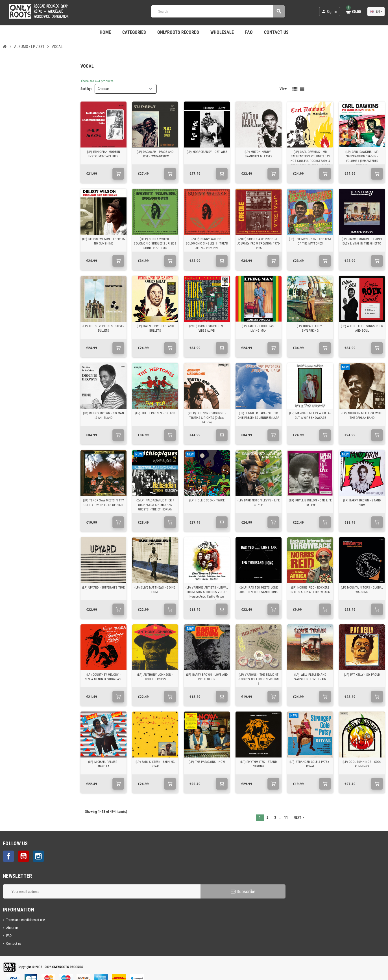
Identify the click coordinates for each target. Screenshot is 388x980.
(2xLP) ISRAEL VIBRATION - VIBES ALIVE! (207, 328)
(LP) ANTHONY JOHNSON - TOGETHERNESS (155, 677)
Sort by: (86, 89)
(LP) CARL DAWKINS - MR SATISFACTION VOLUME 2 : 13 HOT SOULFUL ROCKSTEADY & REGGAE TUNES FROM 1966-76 (310, 159)
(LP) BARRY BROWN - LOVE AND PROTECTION (207, 677)
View (283, 89)
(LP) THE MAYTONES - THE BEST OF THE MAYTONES (310, 241)
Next (299, 818)
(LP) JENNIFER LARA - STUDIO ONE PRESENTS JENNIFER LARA (259, 416)
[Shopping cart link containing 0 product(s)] (354, 12)
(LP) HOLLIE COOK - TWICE (207, 500)
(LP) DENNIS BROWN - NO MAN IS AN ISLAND (103, 416)
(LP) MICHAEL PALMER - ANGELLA (104, 764)
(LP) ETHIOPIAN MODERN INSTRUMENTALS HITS (104, 154)
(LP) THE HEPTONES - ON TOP (155, 413)
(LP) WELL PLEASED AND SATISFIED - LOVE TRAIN (310, 677)
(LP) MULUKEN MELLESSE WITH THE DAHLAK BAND (362, 416)
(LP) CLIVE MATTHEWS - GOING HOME (155, 590)
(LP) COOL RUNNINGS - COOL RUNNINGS (362, 764)
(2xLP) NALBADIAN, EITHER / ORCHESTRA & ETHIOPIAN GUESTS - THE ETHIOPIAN (155, 505)
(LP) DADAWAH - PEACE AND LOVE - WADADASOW (155, 154)
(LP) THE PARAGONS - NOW (207, 762)
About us (12, 928)
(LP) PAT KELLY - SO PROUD (362, 675)
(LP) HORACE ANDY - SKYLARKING (310, 328)
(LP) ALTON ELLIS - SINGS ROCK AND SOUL (362, 328)
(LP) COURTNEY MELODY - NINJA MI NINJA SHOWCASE (103, 677)
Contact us (14, 944)
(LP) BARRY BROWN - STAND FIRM (362, 503)
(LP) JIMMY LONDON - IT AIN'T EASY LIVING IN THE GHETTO (362, 241)
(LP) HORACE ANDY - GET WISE (207, 152)
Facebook (8, 856)
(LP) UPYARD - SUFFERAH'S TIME (103, 588)
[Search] (218, 11)
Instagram (38, 856)
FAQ (9, 936)
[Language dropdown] (376, 12)
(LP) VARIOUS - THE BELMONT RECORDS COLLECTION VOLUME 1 (259, 679)
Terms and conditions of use (26, 920)
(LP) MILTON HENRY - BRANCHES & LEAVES (259, 154)
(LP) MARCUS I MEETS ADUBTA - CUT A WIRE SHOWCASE (310, 416)
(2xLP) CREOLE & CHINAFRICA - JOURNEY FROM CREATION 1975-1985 (259, 244)
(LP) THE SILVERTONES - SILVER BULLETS (103, 328)
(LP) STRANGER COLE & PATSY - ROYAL (310, 764)
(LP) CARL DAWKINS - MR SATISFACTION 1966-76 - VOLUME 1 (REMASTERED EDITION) (362, 159)
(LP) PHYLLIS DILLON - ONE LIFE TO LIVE (310, 503)
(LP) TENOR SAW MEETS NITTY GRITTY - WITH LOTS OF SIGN (103, 503)
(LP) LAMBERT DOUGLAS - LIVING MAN (259, 328)
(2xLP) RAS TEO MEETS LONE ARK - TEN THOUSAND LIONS (259, 590)
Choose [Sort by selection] (103, 89)
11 (286, 817)
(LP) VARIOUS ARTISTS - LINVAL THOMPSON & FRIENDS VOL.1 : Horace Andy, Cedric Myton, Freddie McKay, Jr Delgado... (207, 594)
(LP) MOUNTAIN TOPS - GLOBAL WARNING (362, 590)
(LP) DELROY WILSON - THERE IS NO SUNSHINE (104, 241)
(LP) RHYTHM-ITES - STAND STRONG (259, 764)
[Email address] (102, 891)
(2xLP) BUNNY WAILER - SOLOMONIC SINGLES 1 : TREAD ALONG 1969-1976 (207, 244)
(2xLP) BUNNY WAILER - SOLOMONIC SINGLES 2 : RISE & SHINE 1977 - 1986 (155, 244)
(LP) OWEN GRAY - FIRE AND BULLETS (155, 328)
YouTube (23, 856)
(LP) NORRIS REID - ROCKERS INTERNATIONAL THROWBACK (310, 590)
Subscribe (243, 891)
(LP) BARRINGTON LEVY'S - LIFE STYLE (259, 503)
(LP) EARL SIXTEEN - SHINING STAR (155, 764)
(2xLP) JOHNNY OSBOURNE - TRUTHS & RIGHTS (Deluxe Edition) (207, 418)
